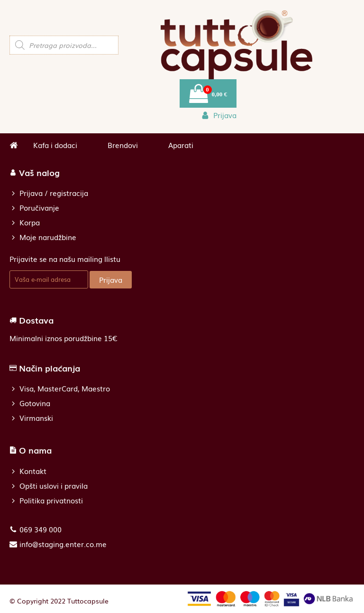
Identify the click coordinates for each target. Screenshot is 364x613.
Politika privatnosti (51, 500)
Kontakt (33, 471)
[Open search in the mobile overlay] (64, 45)
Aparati (181, 145)
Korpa (30, 222)
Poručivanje (39, 208)
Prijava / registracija (54, 193)
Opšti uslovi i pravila (54, 486)
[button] (219, 115)
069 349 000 (41, 529)
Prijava (111, 279)
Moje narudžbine (48, 237)
